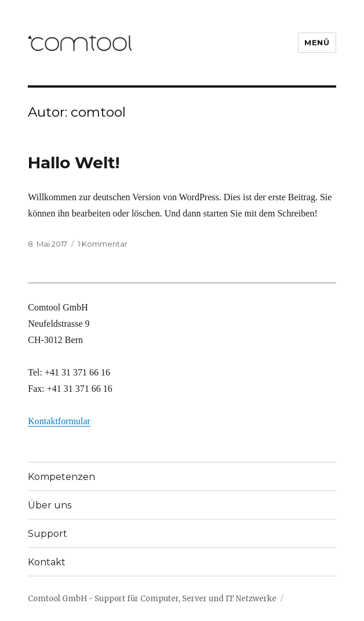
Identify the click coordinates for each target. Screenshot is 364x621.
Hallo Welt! (74, 163)
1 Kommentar (103, 244)
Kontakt (47, 562)
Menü (317, 42)
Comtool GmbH (57, 599)
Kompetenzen (61, 477)
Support (48, 534)
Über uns (50, 505)
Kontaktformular (59, 421)
